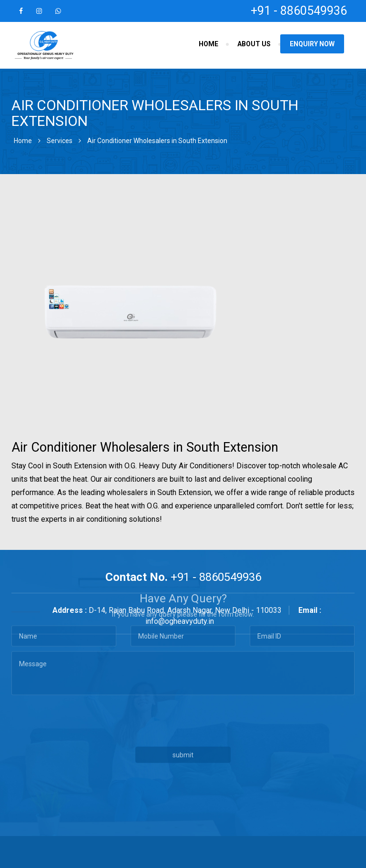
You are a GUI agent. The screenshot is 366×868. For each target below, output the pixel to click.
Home (208, 44)
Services (60, 141)
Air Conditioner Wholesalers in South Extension (157, 141)
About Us (254, 44)
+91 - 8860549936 (299, 11)
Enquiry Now (312, 44)
